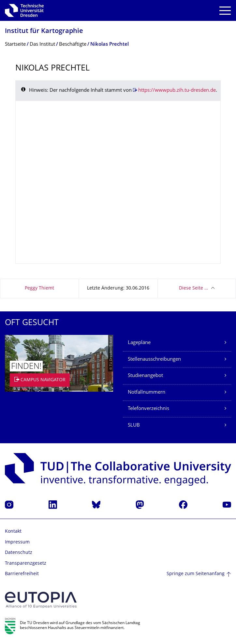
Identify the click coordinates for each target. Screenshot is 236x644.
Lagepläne (139, 343)
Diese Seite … (193, 288)
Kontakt (13, 532)
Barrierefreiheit (22, 574)
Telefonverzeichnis (148, 409)
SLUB (134, 425)
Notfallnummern (147, 393)
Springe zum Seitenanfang (196, 574)
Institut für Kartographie (44, 31)
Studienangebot (145, 376)
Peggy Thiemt (39, 288)
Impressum (17, 542)
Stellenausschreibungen (154, 360)
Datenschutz (19, 553)
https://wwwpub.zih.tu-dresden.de (177, 91)
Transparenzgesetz (26, 564)
